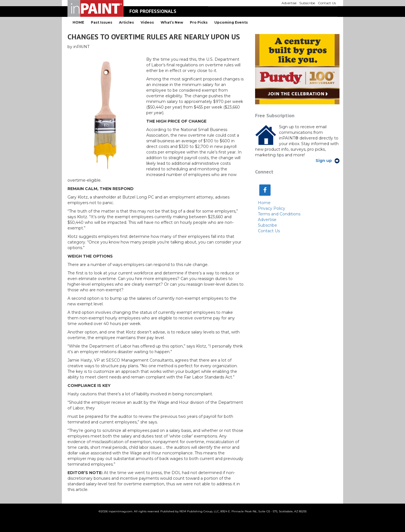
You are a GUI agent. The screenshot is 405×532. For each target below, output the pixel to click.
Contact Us (269, 231)
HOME (78, 22)
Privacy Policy (272, 208)
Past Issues (102, 22)
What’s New (172, 22)
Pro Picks (199, 22)
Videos (147, 22)
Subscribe (267, 225)
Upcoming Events (231, 22)
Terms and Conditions (279, 214)
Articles (126, 22)
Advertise (267, 220)
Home (264, 203)
